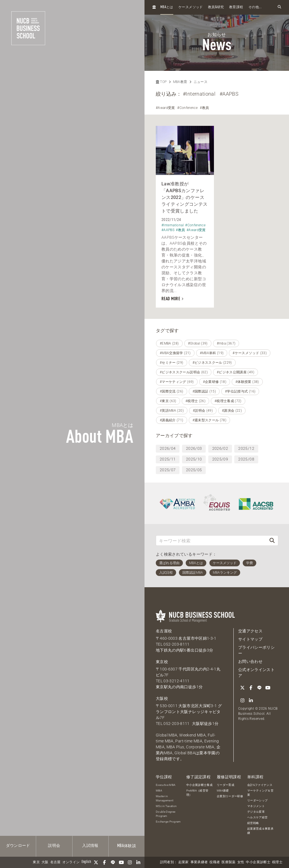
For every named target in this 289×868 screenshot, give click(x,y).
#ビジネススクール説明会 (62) (184, 372)
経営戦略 (253, 823)
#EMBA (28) (169, 343)
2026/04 (168, 448)
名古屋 (55, 862)
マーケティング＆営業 (260, 793)
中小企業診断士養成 (199, 785)
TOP (161, 82)
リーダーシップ (257, 800)
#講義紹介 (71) (172, 420)
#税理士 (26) (195, 401)
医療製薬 (228, 862)
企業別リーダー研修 (230, 796)
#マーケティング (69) (177, 382)
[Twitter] (96, 862)
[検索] (272, 541)
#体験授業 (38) (247, 382)
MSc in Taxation (166, 806)
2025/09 (220, 459)
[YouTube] (121, 862)
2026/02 (220, 448)
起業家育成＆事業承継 (260, 831)
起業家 (184, 862)
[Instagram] (130, 862)
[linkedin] (138, 862)
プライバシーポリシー (256, 650)
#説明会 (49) (203, 411)
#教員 (204, 108)
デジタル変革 (256, 812)
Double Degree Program (166, 814)
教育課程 (236, 7)
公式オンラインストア (256, 673)
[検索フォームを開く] (279, 7)
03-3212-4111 (176, 681)
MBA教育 (180, 82)
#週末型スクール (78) (210, 420)
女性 (241, 862)
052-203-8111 (176, 644)
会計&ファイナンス (260, 785)
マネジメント (256, 806)
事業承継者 (199, 862)
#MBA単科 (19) (212, 353)
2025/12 (246, 448)
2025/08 (246, 459)
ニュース (201, 82)
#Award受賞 (165, 108)
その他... (255, 7)
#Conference (187, 108)
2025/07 (168, 470)
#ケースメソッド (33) (250, 353)
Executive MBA (166, 785)
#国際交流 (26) (172, 391)
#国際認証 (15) (204, 391)
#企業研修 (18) (215, 382)
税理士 (277, 862)
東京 (36, 862)
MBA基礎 (223, 791)
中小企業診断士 (258, 862)
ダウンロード (18, 846)
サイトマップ (250, 639)
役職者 (215, 862)
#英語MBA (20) (172, 411)
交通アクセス (250, 631)
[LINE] (113, 862)
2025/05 (194, 470)
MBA (159, 791)
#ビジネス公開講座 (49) (236, 372)
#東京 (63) (168, 401)
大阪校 (162, 698)
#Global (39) (198, 343)
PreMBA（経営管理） (197, 793)
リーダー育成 (225, 785)
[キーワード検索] (211, 541)
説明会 (54, 846)
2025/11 (168, 459)
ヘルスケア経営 (257, 817)
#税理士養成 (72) (228, 401)
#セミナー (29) (172, 363)
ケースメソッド (191, 7)
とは (167, 7)
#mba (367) (226, 343)
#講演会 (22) (232, 411)
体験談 (127, 846)
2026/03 (194, 448)
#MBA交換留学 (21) (175, 353)
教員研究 (216, 7)
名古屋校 (164, 631)
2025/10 (194, 459)
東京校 (162, 662)
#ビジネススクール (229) (212, 363)
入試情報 (90, 846)
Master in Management (165, 798)
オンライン (71, 862)
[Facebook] (104, 862)
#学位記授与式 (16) (240, 391)
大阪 (45, 862)
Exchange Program (168, 822)
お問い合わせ (250, 661)
